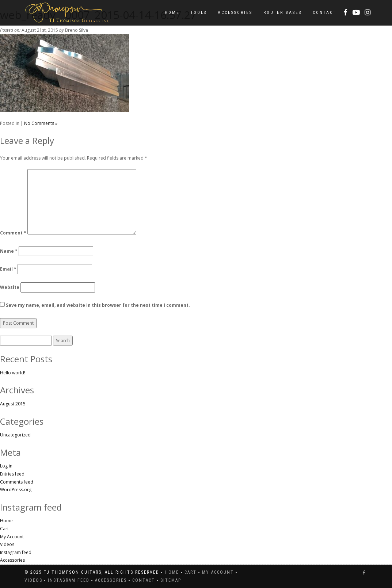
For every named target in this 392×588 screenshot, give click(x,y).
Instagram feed (16, 552)
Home (172, 13)
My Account (12, 537)
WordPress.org (16, 490)
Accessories (235, 13)
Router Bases (283, 13)
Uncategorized (15, 435)
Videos (7, 544)
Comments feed (17, 482)
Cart (4, 529)
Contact (324, 13)
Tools (199, 13)
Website (10, 287)
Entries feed (12, 474)
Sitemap (171, 580)
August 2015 (13, 404)
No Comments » (41, 123)
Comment (13, 233)
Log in (6, 466)
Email (8, 269)
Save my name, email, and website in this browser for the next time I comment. (98, 305)
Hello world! (13, 373)
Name (9, 251)
